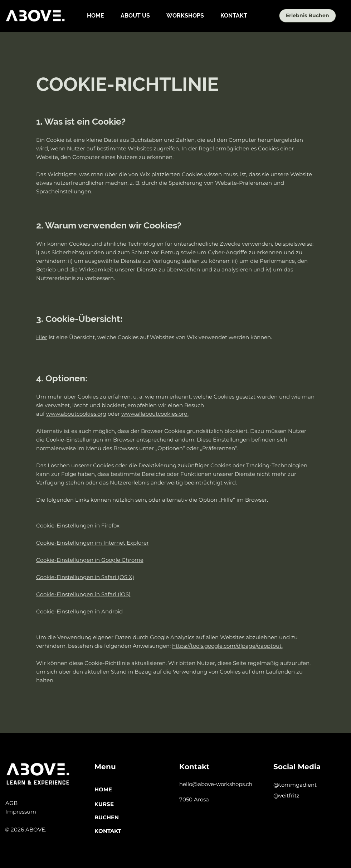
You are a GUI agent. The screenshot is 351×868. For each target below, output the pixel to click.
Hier (42, 337)
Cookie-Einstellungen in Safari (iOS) (83, 594)
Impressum (21, 812)
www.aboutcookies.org (76, 414)
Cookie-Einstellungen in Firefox (78, 525)
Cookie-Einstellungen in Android (79, 611)
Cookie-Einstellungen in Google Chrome (90, 560)
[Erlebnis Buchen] (308, 16)
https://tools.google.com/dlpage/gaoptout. (227, 646)
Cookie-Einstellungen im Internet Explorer (92, 543)
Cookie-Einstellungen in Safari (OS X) (85, 577)
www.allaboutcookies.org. (155, 414)
